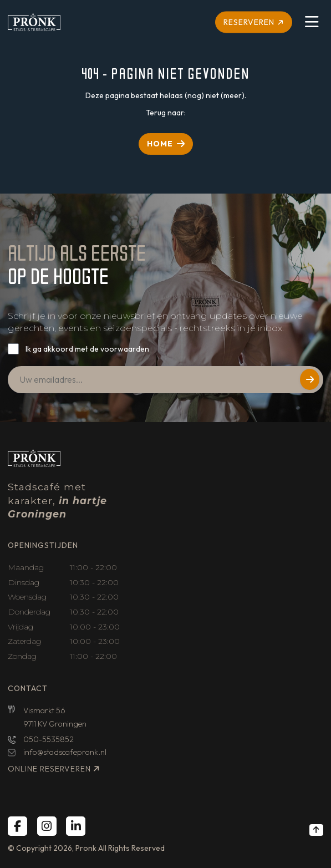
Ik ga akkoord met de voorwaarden (87, 349)
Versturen (310, 379)
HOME (160, 144)
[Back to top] (316, 830)
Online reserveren (49, 769)
